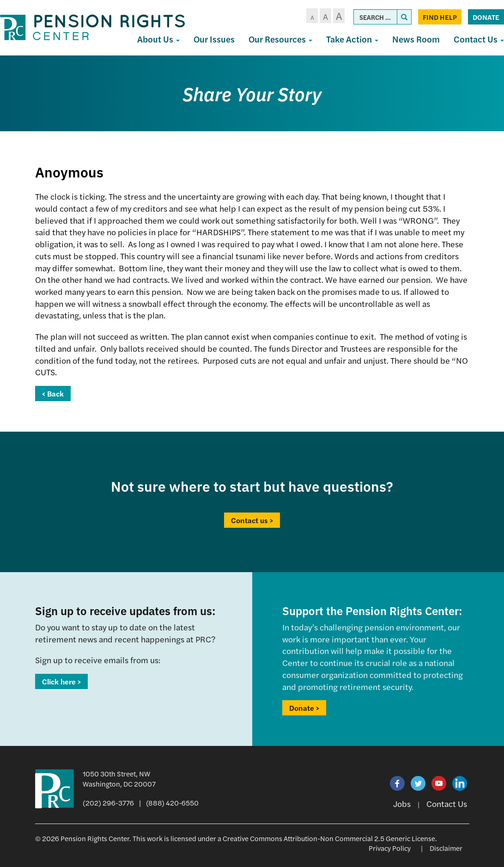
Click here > (61, 681)
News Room (416, 39)
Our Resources (280, 39)
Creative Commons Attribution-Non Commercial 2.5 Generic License (329, 838)
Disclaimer (446, 848)
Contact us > (252, 520)
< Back (53, 394)
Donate (486, 17)
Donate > (304, 708)
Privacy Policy (390, 848)
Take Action (352, 39)
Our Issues (214, 39)
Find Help (440, 17)
